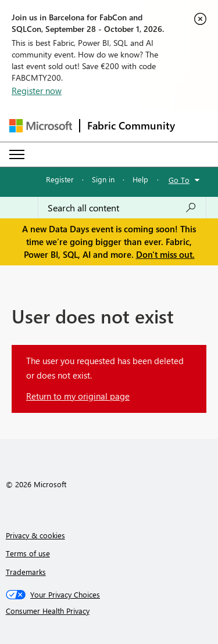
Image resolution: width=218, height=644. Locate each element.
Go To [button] (179, 180)
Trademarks (26, 572)
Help (140, 179)
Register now (37, 91)
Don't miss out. (165, 254)
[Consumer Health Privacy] (109, 611)
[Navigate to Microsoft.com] (41, 126)
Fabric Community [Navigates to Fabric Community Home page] (131, 125)
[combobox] (122, 208)
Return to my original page (78, 396)
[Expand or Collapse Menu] (17, 154)
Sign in (103, 179)
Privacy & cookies (35, 535)
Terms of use (28, 553)
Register (60, 179)
